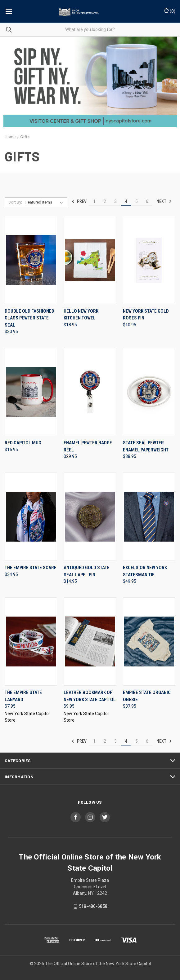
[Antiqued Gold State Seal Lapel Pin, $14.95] (90, 517)
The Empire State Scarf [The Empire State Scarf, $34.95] (31, 568)
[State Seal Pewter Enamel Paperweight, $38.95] (149, 392)
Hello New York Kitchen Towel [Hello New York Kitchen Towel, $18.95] (81, 315)
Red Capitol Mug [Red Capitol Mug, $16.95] (23, 443)
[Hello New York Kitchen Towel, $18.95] (90, 260)
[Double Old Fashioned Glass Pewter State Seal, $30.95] (31, 260)
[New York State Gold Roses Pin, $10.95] (149, 260)
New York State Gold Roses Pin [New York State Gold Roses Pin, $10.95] (146, 315)
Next (164, 201)
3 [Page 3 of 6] (115, 201)
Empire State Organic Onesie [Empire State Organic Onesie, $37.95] (147, 696)
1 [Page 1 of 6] (94, 201)
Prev (79, 201)
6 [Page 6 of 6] (147, 201)
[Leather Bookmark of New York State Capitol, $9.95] (90, 642)
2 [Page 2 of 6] (105, 201)
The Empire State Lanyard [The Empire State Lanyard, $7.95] (23, 696)
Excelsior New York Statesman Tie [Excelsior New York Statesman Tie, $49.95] (145, 571)
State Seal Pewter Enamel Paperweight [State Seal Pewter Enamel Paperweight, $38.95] (146, 446)
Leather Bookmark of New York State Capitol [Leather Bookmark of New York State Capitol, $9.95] (90, 696)
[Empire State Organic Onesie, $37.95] (149, 642)
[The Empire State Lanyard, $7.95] (31, 642)
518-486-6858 (93, 906)
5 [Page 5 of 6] (137, 201)
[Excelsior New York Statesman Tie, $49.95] (149, 517)
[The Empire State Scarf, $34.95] (31, 517)
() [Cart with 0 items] (170, 11)
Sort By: (15, 202)
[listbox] (45, 202)
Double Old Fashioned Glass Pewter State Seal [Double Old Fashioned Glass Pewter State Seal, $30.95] (29, 318)
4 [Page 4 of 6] (126, 201)
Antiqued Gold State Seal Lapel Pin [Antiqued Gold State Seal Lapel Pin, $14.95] (87, 571)
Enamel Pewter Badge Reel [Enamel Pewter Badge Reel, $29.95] (88, 446)
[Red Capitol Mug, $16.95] (31, 392)
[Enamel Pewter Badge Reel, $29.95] (90, 392)
